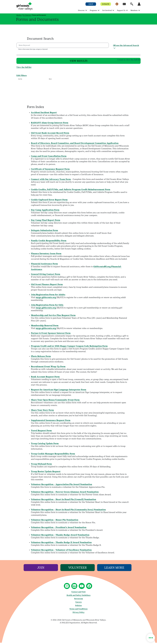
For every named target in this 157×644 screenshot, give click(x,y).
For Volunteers (27, 15)
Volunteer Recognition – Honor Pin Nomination (55, 521)
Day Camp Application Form (45, 211)
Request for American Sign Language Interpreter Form (59, 391)
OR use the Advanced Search (126, 45)
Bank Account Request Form (45, 378)
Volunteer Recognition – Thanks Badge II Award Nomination (61, 544)
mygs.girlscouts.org (46, 299)
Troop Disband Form (41, 465)
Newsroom (78, 600)
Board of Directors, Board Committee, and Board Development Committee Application (75, 144)
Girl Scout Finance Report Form (47, 286)
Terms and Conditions (79, 610)
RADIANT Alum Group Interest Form (50, 124)
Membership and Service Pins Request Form (53, 317)
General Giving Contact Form (46, 275)
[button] (117, 5)
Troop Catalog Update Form (45, 445)
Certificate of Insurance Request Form (50, 170)
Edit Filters (22, 77)
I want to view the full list (97, 60)
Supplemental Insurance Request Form (51, 422)
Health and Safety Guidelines (79, 597)
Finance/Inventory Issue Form (46, 255)
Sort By (20, 80)
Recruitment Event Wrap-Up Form (48, 368)
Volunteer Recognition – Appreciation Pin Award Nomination (61, 486)
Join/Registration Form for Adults (48, 296)
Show (50, 80)
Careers (79, 603)
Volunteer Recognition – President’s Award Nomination (59, 529)
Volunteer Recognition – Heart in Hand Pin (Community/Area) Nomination (68, 511)
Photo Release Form (41, 358)
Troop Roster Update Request (46, 473)
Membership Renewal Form (45, 327)
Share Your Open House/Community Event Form (55, 401)
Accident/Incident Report (44, 114)
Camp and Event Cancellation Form (49, 157)
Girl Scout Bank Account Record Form (50, 134)
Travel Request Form (41, 432)
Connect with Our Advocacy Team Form (51, 181)
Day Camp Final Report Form (46, 221)
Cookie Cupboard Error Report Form (49, 201)
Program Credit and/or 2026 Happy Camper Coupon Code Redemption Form (69, 347)
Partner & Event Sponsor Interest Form (51, 334)
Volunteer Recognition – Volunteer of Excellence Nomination (61, 551)
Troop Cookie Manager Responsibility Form (53, 455)
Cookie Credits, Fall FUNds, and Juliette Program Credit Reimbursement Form (71, 191)
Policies (78, 607)
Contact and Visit (78, 593)
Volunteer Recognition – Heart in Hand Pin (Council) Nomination (63, 501)
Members (19, 15)
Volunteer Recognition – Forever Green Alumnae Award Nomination (65, 493)
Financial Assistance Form (44, 265)
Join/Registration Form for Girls (47, 306)
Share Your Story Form (42, 411)
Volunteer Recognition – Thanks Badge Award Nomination (60, 536)
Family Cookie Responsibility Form (49, 242)
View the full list (24, 69)
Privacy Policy (79, 614)
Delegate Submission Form (44, 232)
